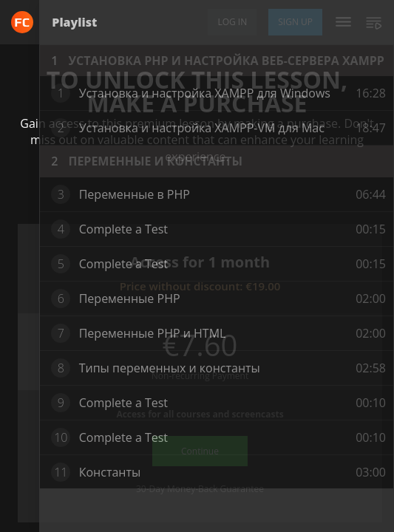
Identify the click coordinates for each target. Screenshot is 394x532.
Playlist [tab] (74, 22)
